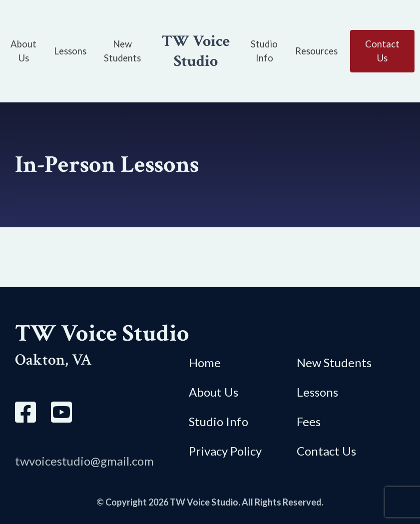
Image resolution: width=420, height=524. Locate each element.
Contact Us (326, 451)
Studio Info (218, 421)
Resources (316, 51)
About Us (213, 392)
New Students (334, 362)
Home (205, 362)
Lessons (70, 51)
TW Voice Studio (196, 51)
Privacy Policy (225, 451)
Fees (309, 421)
